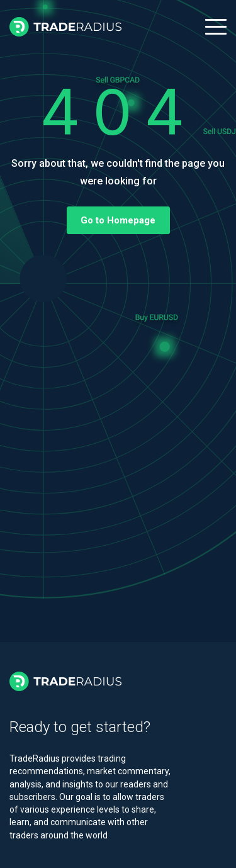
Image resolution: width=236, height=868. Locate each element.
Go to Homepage (118, 220)
